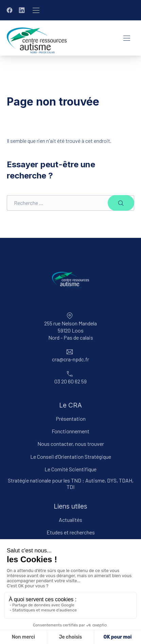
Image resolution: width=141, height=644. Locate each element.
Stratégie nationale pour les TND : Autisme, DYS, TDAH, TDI (71, 484)
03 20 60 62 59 (70, 381)
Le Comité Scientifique (70, 469)
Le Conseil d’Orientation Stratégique (71, 457)
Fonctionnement (70, 431)
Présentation (71, 419)
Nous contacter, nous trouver (71, 444)
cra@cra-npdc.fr (70, 359)
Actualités (70, 520)
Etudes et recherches (71, 532)
